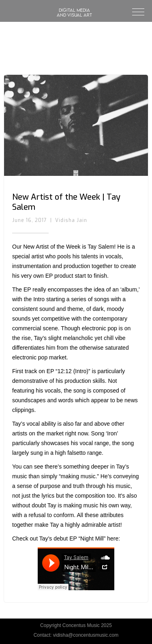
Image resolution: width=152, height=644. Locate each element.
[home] (75, 4)
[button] (135, 11)
